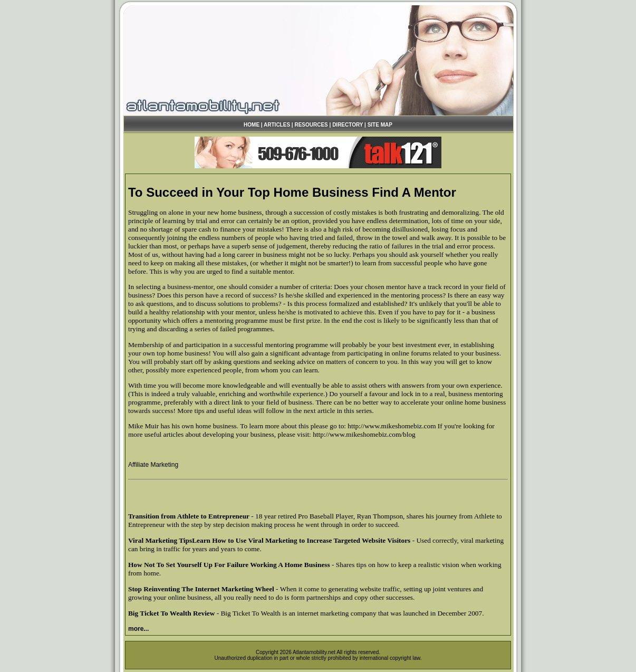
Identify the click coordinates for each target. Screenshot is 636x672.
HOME (252, 125)
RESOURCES (311, 125)
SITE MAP (380, 125)
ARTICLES (277, 125)
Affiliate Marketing (153, 465)
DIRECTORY (348, 125)
